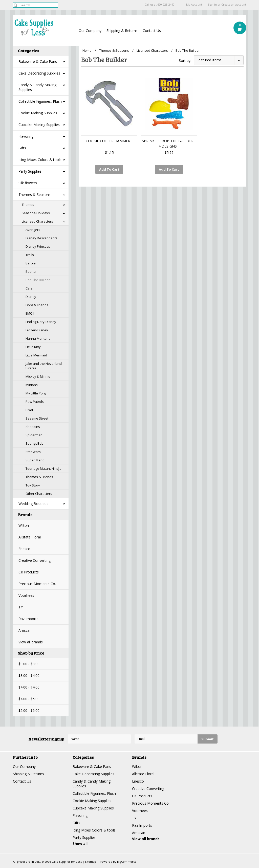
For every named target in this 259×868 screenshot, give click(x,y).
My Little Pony (36, 393)
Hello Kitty (33, 347)
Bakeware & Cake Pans (38, 61)
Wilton (24, 525)
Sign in (212, 5)
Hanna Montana (38, 338)
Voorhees (26, 595)
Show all (80, 844)
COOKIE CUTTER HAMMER (108, 141)
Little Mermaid (36, 355)
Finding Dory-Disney (41, 322)
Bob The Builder (38, 280)
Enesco (24, 549)
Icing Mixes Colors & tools (40, 160)
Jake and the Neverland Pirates (44, 366)
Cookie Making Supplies (38, 113)
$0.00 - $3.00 (29, 664)
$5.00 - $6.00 (29, 710)
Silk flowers (28, 183)
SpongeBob (35, 443)
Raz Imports (28, 619)
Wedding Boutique (34, 504)
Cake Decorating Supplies (39, 73)
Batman (31, 272)
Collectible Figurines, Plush (40, 101)
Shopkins (33, 427)
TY (21, 607)
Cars (29, 288)
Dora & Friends (37, 305)
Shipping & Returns (122, 31)
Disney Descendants (41, 238)
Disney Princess (38, 246)
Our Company (90, 31)
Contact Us (152, 31)
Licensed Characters (37, 221)
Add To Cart (109, 169)
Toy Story (33, 485)
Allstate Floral (30, 537)
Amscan (25, 630)
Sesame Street (37, 418)
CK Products (29, 572)
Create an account (234, 5)
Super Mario (35, 460)
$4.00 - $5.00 (29, 699)
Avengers (33, 230)
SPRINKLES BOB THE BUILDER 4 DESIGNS (168, 143)
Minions (32, 385)
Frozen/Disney (37, 330)
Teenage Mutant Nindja (44, 468)
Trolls (30, 255)
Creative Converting (35, 560)
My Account (194, 5)
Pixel (29, 410)
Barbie (31, 263)
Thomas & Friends (39, 477)
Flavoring (26, 136)
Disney (31, 297)
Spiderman (34, 435)
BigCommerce (127, 862)
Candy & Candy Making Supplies (37, 87)
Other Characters (39, 494)
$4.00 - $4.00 (29, 687)
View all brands (31, 642)
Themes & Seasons (35, 195)
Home (87, 50)
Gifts (22, 148)
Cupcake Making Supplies (39, 125)
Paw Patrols (35, 402)
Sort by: (185, 60)
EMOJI (30, 313)
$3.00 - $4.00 (29, 675)
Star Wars (33, 452)
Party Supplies (30, 171)
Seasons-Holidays (36, 213)
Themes (28, 205)
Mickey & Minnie (38, 376)
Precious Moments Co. (37, 584)
